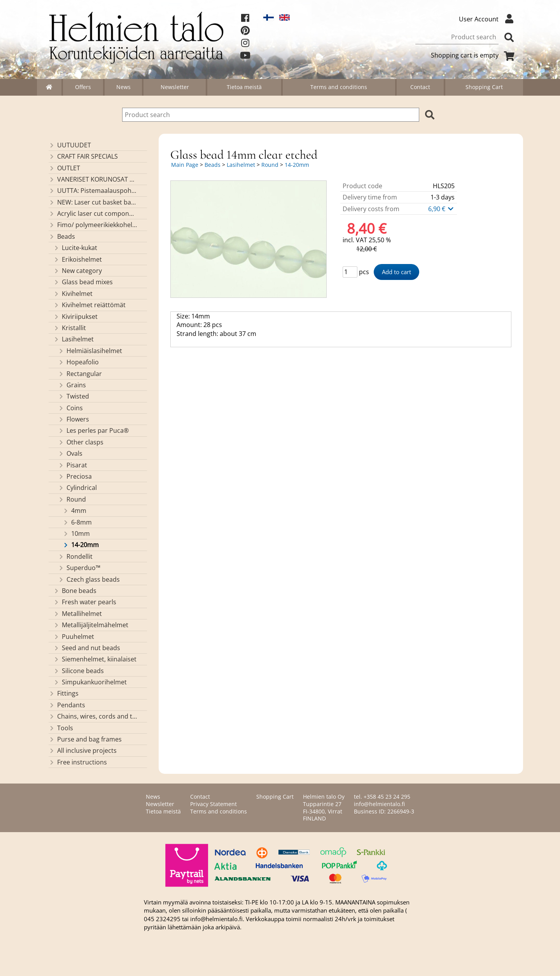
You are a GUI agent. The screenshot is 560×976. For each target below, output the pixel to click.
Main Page (185, 165)
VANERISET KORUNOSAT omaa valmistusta (93, 179)
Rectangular (80, 374)
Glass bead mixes (83, 282)
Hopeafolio (78, 362)
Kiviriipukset (75, 317)
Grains (72, 385)
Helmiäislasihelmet (90, 351)
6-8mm (77, 522)
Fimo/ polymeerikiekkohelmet (93, 225)
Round (72, 499)
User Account (488, 19)
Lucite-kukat (75, 248)
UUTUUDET (70, 145)
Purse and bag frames (85, 739)
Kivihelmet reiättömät (89, 305)
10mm (76, 533)
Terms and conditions (339, 87)
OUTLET (64, 168)
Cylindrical (77, 488)
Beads (62, 236)
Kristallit (70, 328)
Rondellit (75, 556)
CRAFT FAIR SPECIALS (83, 156)
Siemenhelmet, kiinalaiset (95, 659)
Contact (420, 87)
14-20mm (81, 545)
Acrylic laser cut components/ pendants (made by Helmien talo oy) (93, 213)
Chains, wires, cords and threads (93, 716)
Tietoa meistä (244, 87)
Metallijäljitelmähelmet (91, 625)
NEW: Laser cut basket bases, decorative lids (93, 202)
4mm (74, 511)
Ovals (70, 453)
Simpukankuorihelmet (90, 682)
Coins (70, 408)
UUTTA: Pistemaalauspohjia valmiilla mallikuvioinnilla (93, 191)
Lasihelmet (73, 339)
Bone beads (75, 591)
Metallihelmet (78, 614)
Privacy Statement (213, 804)
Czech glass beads (89, 579)
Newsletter (175, 87)
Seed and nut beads (87, 648)
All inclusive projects (83, 750)
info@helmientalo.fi (379, 804)
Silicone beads (79, 671)
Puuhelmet (74, 637)
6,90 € (441, 209)
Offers (83, 87)
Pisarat (73, 465)
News (123, 87)
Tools (61, 728)
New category (78, 271)
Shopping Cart (484, 87)
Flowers (73, 419)
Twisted (73, 396)
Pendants (67, 705)
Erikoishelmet (78, 259)
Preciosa (75, 476)
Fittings (64, 693)
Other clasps (81, 442)
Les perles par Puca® (93, 430)
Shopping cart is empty (474, 55)
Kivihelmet (73, 294)
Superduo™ (79, 568)
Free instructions (78, 762)
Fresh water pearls (85, 602)
